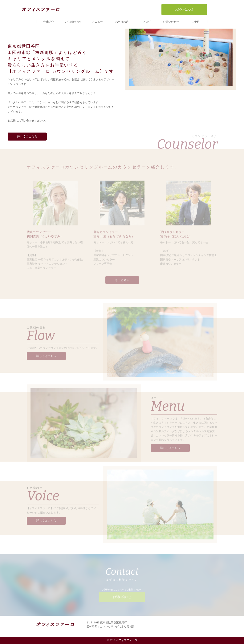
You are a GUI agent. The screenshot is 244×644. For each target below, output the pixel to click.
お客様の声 (122, 22)
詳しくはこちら (27, 137)
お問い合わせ (171, 22)
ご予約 (196, 22)
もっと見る (122, 279)
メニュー (97, 22)
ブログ (147, 22)
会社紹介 (48, 22)
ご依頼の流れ (73, 22)
